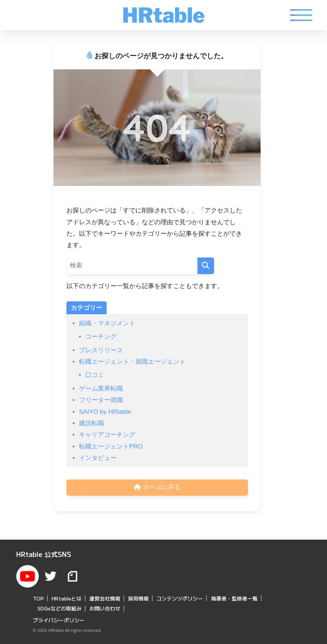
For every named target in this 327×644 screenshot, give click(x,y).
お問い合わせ (105, 607)
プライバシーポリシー (59, 619)
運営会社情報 (105, 596)
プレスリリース (101, 350)
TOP (38, 596)
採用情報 (138, 596)
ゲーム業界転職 (101, 389)
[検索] (206, 266)
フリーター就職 (101, 400)
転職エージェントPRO (111, 446)
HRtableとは (67, 596)
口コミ (95, 375)
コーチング (101, 337)
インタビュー (98, 458)
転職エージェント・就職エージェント (132, 362)
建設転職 (92, 423)
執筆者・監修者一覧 (234, 596)
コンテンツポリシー (180, 596)
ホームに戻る (157, 488)
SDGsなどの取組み (59, 607)
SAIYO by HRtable (105, 412)
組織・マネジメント (107, 323)
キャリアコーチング (107, 435)
